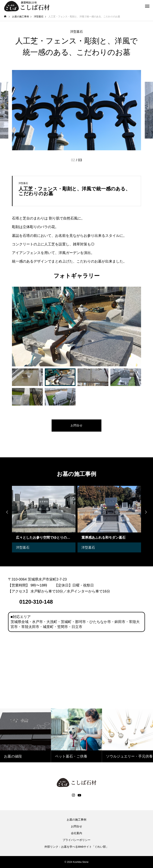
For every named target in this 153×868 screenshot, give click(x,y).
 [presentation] (147, 512)
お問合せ (76, 826)
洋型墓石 (76, 32)
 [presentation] (6, 512)
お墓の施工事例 (76, 820)
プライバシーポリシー (76, 840)
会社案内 (76, 833)
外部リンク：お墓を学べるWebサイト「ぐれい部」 (77, 847)
